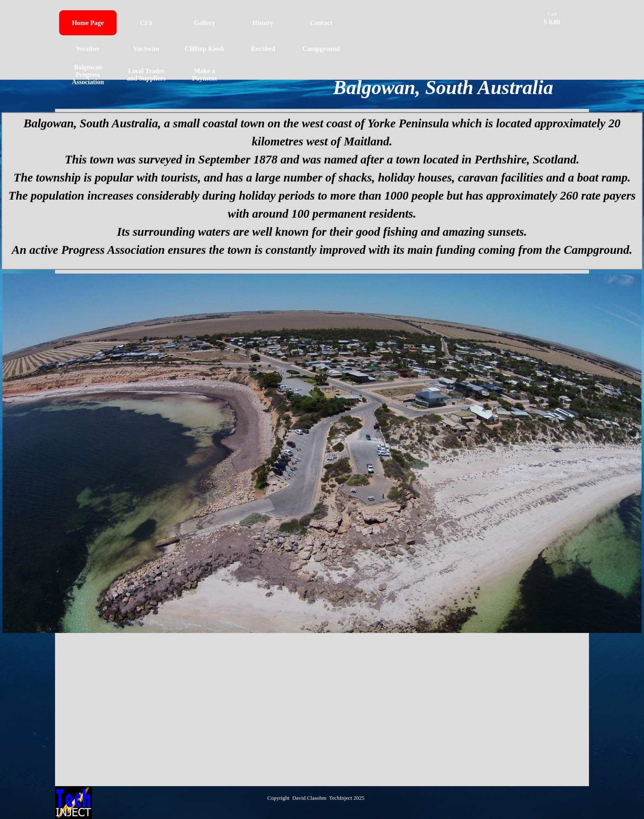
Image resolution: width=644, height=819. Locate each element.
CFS (146, 23)
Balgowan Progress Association (88, 75)
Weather (88, 49)
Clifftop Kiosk (204, 49)
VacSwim (146, 49)
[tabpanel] (322, 191)
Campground (321, 49)
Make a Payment (205, 75)
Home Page (88, 23)
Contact (321, 23)
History (263, 23)
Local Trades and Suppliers (146, 75)
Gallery (205, 23)
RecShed (263, 49)
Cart (552, 14)
